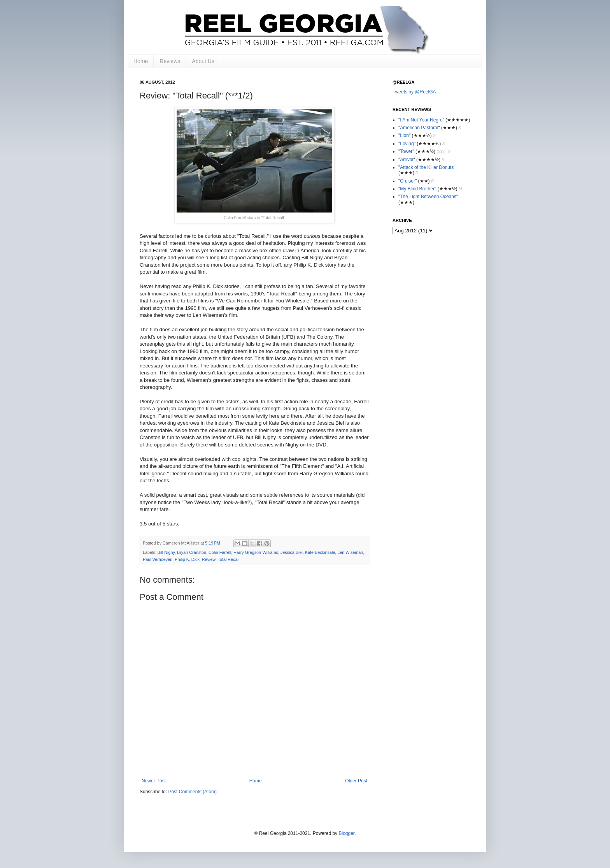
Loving (407, 144)
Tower (406, 151)
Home (141, 61)
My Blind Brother (417, 189)
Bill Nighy (166, 552)
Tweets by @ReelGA (414, 92)
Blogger (346, 833)
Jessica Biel (292, 552)
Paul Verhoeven (158, 559)
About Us (203, 61)
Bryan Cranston (192, 552)
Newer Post (154, 781)
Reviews (170, 61)
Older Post (356, 781)
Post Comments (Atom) (192, 792)
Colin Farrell (220, 552)
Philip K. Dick (187, 559)
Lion (404, 135)
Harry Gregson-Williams (256, 552)
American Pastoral (419, 128)
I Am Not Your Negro (421, 120)
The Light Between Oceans (428, 197)
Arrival (407, 160)
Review (209, 559)
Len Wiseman (350, 552)
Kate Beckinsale (320, 552)
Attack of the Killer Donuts (427, 167)
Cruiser (408, 181)
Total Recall (228, 559)
